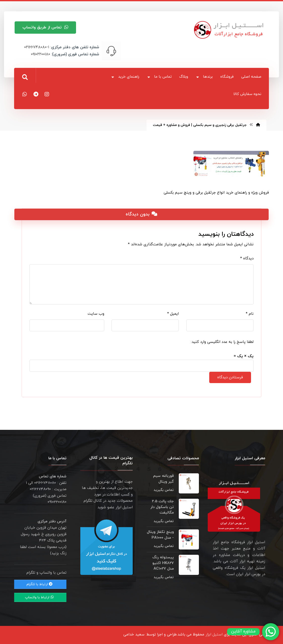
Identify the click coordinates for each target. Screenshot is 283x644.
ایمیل (173, 314)
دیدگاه (247, 259)
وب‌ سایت (96, 314)
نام (250, 314)
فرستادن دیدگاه (230, 377)
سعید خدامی (134, 635)
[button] (25, 77)
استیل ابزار (214, 635)
